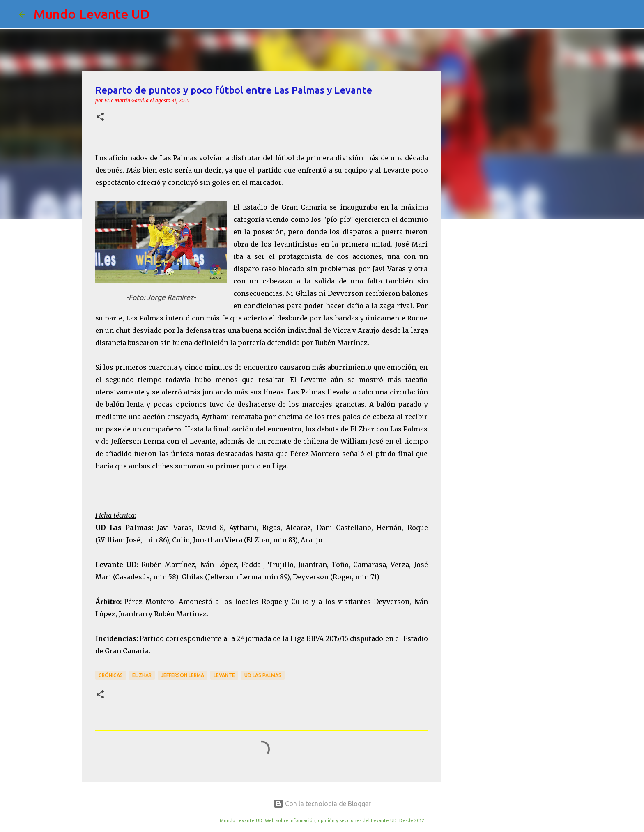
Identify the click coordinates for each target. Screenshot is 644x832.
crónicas (111, 675)
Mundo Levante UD (92, 14)
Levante (224, 675)
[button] (100, 117)
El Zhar (142, 675)
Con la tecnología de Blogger (322, 804)
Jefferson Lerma (183, 675)
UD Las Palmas (263, 675)
